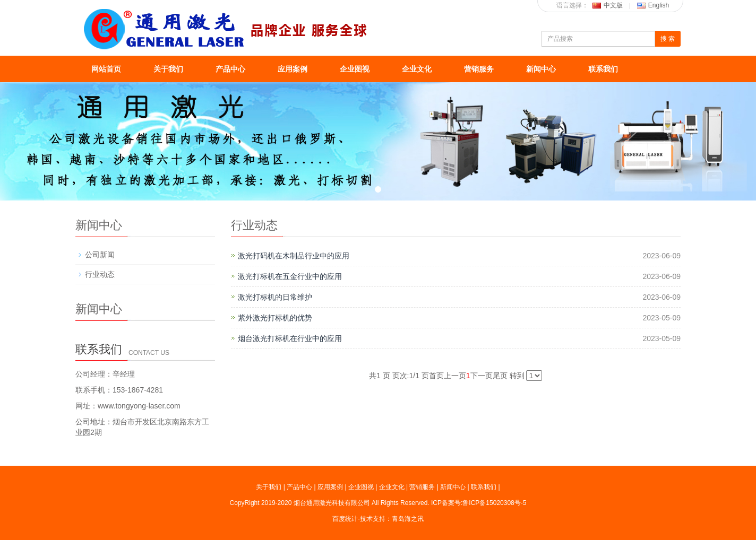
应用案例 (293, 69)
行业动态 (100, 274)
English (653, 5)
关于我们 (168, 69)
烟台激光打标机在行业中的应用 (290, 338)
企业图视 (355, 69)
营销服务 (479, 69)
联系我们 (603, 69)
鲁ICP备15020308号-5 (494, 503)
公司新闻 (100, 255)
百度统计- (346, 519)
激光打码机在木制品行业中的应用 (294, 256)
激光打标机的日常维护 (275, 297)
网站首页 (106, 69)
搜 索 (668, 39)
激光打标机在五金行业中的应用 (290, 276)
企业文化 (417, 69)
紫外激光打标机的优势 (275, 318)
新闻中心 (541, 69)
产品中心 (230, 69)
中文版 (608, 5)
